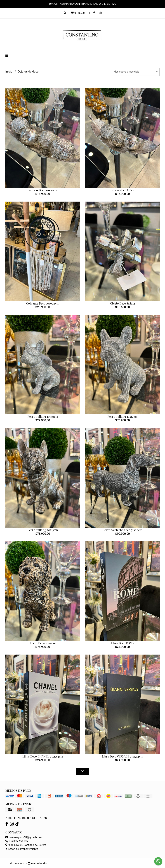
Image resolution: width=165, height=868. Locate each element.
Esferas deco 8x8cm (122, 190)
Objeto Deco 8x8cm (122, 303)
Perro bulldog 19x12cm (122, 417)
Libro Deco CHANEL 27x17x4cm (43, 756)
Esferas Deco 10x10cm (43, 190)
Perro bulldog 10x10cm (43, 417)
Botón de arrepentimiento (22, 849)
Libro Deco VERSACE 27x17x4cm (122, 756)
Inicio (9, 72)
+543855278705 (17, 841)
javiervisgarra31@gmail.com (23, 837)
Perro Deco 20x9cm (43, 643)
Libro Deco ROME (122, 643)
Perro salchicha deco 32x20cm (122, 530)
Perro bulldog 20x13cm (43, 530)
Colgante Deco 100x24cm (43, 303)
